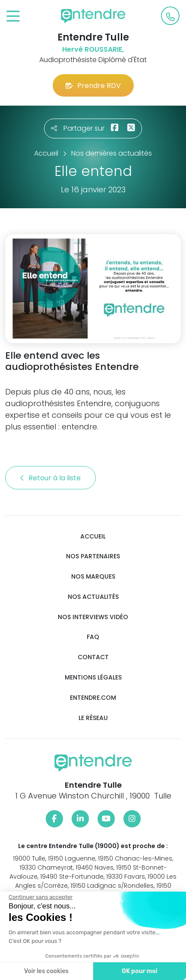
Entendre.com (93, 698)
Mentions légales (93, 678)
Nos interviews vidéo (93, 617)
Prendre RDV (93, 86)
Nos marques (93, 577)
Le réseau (93, 718)
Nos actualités (93, 597)
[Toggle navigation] (13, 17)
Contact (93, 657)
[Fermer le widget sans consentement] (40, 897)
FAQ (93, 637)
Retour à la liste (50, 478)
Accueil (93, 537)
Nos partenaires (93, 556)
